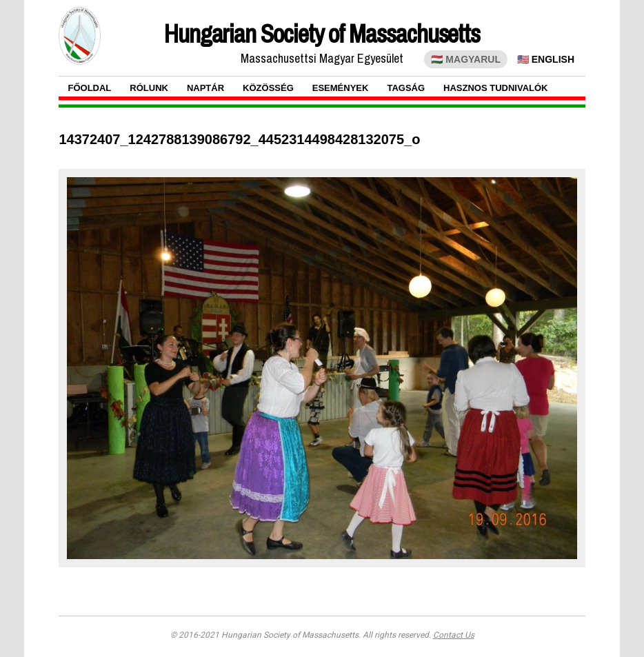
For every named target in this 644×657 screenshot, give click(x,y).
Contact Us (454, 635)
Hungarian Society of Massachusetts (322, 34)
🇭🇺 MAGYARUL (466, 59)
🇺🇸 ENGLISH (546, 59)
